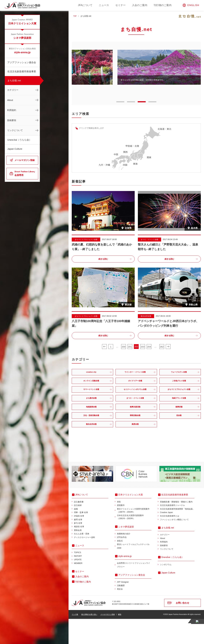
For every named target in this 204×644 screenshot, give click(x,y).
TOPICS (77, 578)
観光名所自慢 (92, 450)
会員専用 (25, 173)
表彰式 (120, 566)
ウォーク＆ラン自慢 (179, 374)
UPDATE (78, 585)
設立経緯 (78, 531)
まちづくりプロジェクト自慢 (179, 399)
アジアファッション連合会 (22, 62)
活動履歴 (121, 611)
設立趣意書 (79, 527)
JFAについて (85, 5)
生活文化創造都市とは (170, 541)
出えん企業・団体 (82, 559)
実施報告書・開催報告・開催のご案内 (176, 527)
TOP (75, 16)
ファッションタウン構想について (174, 545)
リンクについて (15, 130)
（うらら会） (173, 582)
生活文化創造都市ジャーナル (172, 531)
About (10, 100)
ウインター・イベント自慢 (135, 374)
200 (123, 347)
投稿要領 (12, 120)
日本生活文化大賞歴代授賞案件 (134, 543)
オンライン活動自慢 (92, 387)
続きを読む (103, 259)
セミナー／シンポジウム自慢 (135, 399)
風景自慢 (135, 450)
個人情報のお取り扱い (89, 639)
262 (162, 347)
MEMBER (78, 588)
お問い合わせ (182, 628)
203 (143, 347)
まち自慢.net (14, 80)
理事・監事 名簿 (81, 538)
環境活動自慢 (135, 437)
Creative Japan (166, 538)
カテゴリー (13, 90)
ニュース (104, 5)
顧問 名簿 (78, 545)
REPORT (78, 581)
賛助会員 (78, 555)
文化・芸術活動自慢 (92, 437)
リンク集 (75, 639)
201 (130, 347)
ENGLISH (193, 5)
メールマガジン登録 (25, 160)
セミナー (120, 5)
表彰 (119, 527)
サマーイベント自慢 (92, 399)
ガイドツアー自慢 (135, 387)
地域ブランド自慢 (179, 412)
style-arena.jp (22, 51)
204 (149, 347)
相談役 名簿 (79, 552)
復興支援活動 (135, 425)
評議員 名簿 (79, 541)
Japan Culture (15, 149)
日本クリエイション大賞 (22, 22)
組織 (76, 534)
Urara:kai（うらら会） (19, 140)
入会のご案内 (140, 5)
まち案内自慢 (92, 412)
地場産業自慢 (92, 425)
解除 (120, 639)
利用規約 (12, 110)
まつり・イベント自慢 (135, 412)
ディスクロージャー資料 (84, 562)
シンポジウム (166, 590)
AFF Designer (123, 607)
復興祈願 (179, 425)
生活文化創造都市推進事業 (22, 71)
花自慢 (179, 437)
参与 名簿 (78, 548)
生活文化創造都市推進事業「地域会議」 (177, 534)
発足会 (120, 614)
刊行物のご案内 (163, 5)
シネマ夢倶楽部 (22, 36)
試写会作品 (122, 562)
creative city (92, 374)
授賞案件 (121, 531)
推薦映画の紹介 (124, 559)
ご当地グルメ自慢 (179, 387)
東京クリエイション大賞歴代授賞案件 (134, 536)
